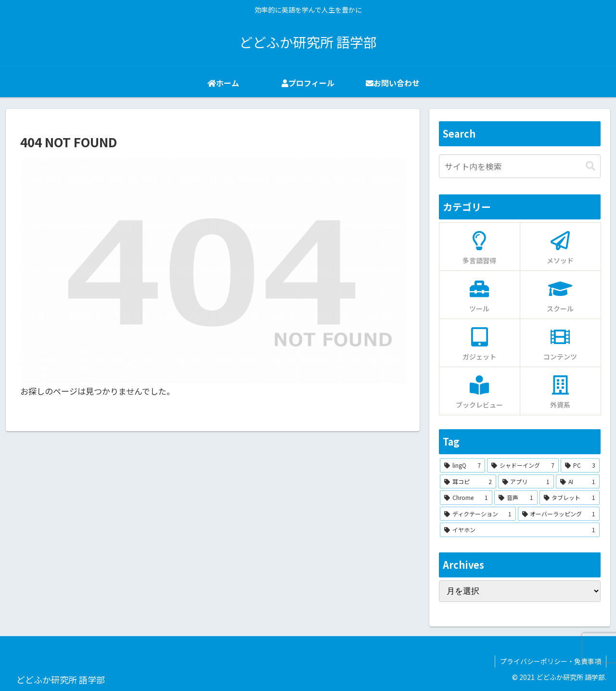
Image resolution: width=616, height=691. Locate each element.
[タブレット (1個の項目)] (570, 498)
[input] (520, 166)
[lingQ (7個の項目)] (462, 465)
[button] (590, 166)
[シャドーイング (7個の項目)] (523, 465)
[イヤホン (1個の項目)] (520, 530)
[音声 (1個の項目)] (516, 498)
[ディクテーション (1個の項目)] (478, 514)
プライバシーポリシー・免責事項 (551, 661)
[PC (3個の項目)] (580, 465)
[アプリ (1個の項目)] (526, 482)
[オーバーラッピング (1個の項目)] (559, 514)
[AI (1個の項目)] (578, 482)
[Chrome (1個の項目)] (466, 498)
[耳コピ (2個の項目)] (468, 482)
